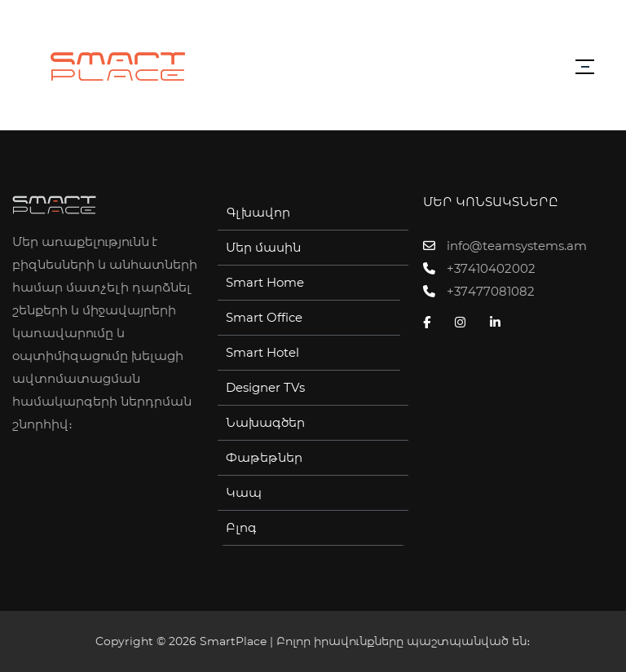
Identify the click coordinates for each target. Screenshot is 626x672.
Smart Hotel (262, 353)
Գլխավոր (258, 213)
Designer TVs (265, 388)
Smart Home (265, 283)
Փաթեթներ (264, 458)
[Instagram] (464, 323)
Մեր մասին (263, 248)
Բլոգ (241, 528)
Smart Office (264, 318)
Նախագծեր (265, 423)
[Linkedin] (499, 323)
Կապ (244, 493)
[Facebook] (431, 323)
